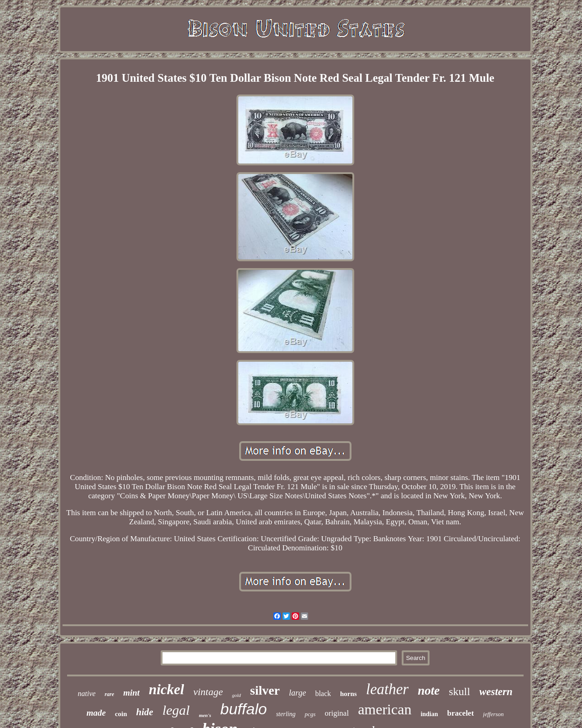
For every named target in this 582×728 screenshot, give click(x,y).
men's (205, 715)
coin (121, 714)
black (323, 694)
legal (176, 710)
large (297, 693)
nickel (167, 689)
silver (265, 690)
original (337, 713)
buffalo (244, 709)
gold (236, 695)
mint (131, 693)
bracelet (461, 713)
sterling (286, 714)
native (87, 694)
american (385, 709)
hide (144, 712)
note (429, 691)
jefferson (493, 714)
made (96, 713)
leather (387, 689)
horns (349, 694)
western (496, 692)
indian (429, 714)
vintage (208, 692)
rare (109, 694)
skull (459, 691)
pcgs (310, 714)
